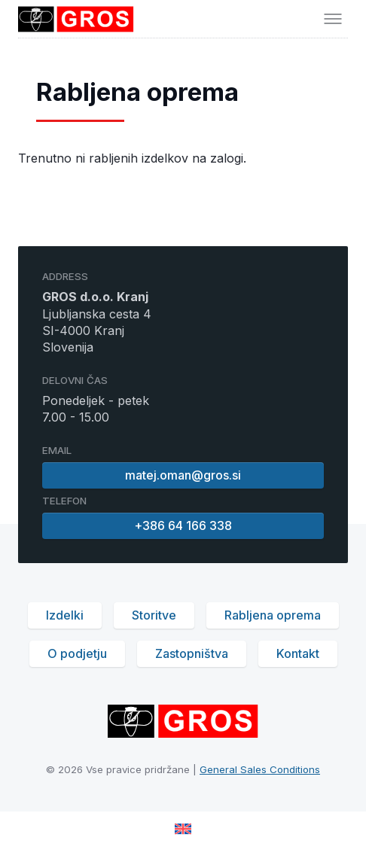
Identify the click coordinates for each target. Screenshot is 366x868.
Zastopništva (192, 653)
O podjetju (77, 653)
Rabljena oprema (273, 615)
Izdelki (65, 615)
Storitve (154, 615)
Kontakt (298, 653)
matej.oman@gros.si (183, 475)
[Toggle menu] (333, 19)
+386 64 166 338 (183, 525)
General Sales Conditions (260, 769)
